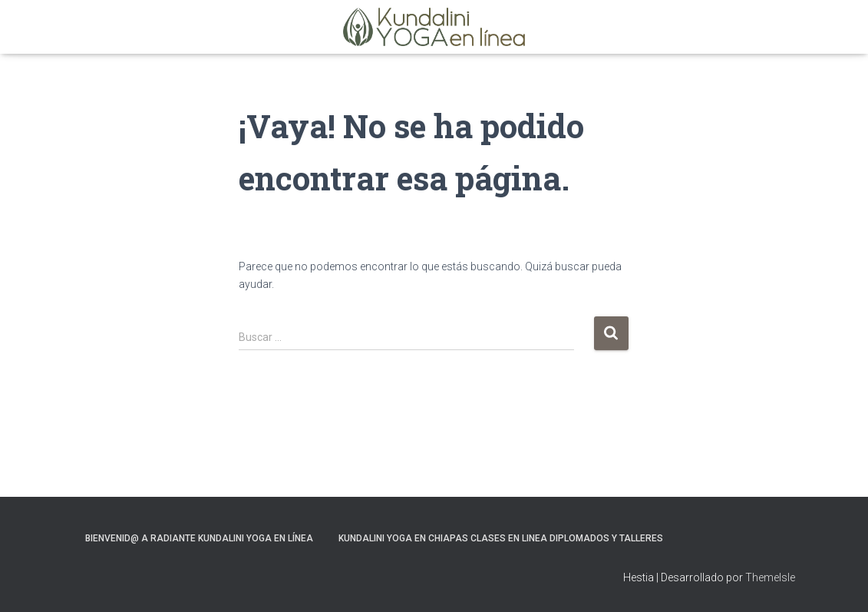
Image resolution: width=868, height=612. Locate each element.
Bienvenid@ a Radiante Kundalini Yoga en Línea (199, 538)
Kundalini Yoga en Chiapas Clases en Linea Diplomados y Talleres (501, 538)
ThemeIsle (770, 577)
